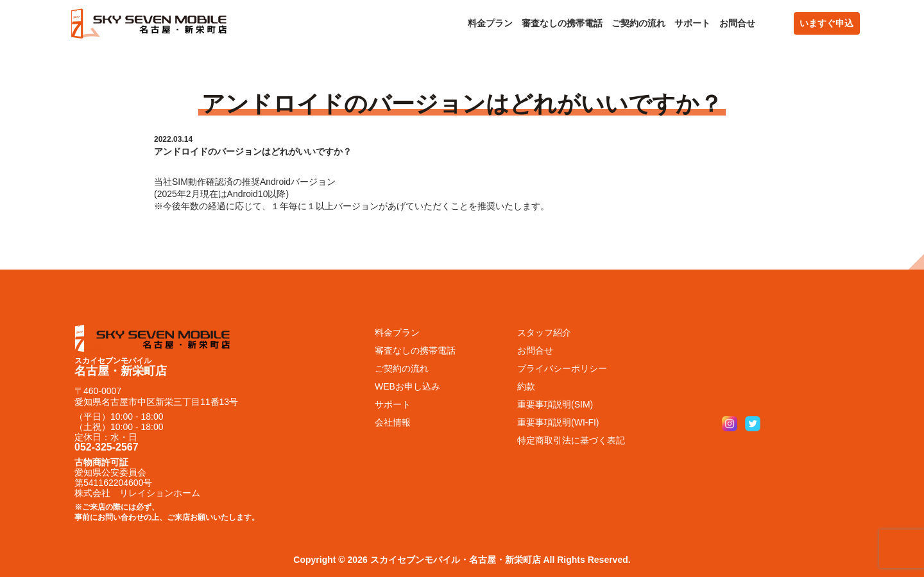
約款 (526, 386)
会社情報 (393, 422)
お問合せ (737, 23)
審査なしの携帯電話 (562, 23)
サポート (692, 23)
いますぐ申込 (826, 23)
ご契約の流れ (638, 23)
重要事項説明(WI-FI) (558, 422)
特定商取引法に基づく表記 (571, 440)
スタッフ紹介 (544, 332)
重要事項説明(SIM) (555, 404)
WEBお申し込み (407, 386)
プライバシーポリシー (562, 368)
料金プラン (490, 23)
